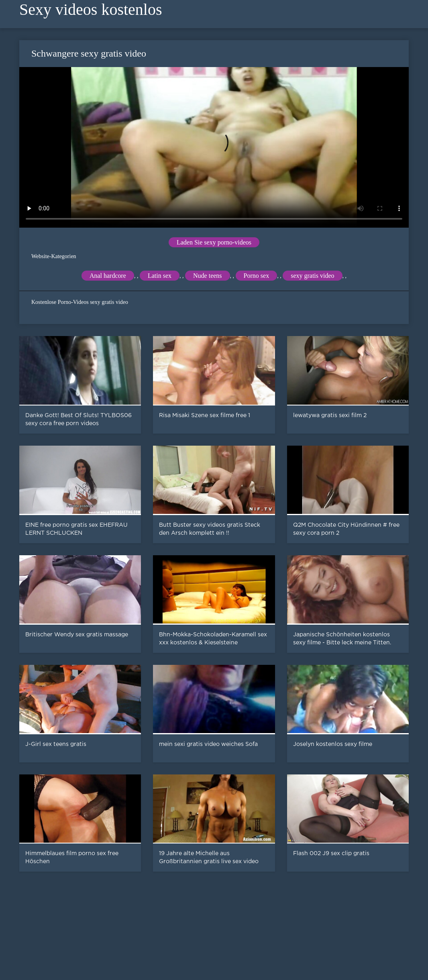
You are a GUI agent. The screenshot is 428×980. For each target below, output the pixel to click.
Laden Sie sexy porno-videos (214, 242)
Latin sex (160, 276)
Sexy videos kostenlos (91, 9)
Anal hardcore (108, 276)
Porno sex (257, 276)
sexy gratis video (312, 276)
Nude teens (208, 276)
